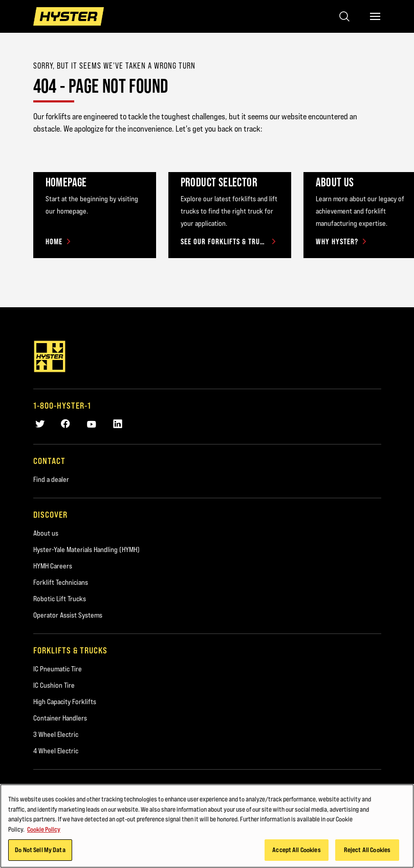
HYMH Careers (53, 566)
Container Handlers (60, 718)
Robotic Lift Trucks (60, 599)
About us (46, 533)
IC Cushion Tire (54, 685)
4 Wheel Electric (56, 751)
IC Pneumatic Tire (58, 669)
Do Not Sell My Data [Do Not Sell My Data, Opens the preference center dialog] (40, 850)
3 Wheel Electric (56, 734)
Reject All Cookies (367, 850)
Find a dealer (51, 479)
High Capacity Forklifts (65, 702)
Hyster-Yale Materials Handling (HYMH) (86, 549)
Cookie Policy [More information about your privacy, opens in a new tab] (44, 829)
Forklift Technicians (61, 582)
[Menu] (375, 16)
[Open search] (344, 16)
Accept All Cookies (296, 850)
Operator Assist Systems (68, 615)
